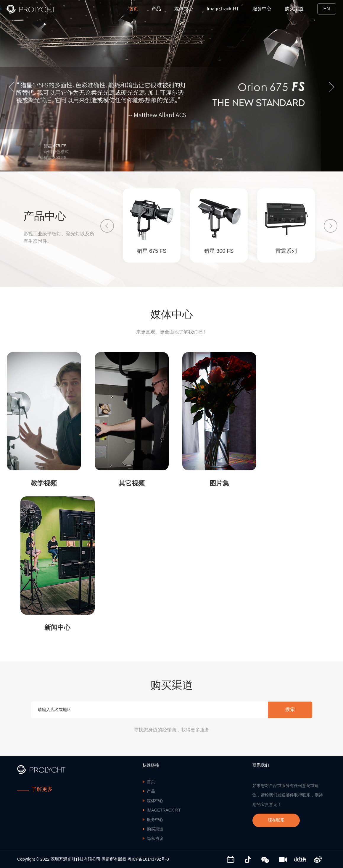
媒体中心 (184, 9)
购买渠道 (294, 9)
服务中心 (262, 9)
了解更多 (42, 789)
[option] (171, 86)
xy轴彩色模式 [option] (52, 152)
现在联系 (276, 820)
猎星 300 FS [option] (51, 158)
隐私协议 (155, 838)
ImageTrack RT (223, 9)
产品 (156, 9)
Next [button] (329, 87)
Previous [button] (14, 87)
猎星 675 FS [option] (51, 146)
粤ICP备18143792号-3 (148, 859)
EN (327, 9)
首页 (133, 9)
